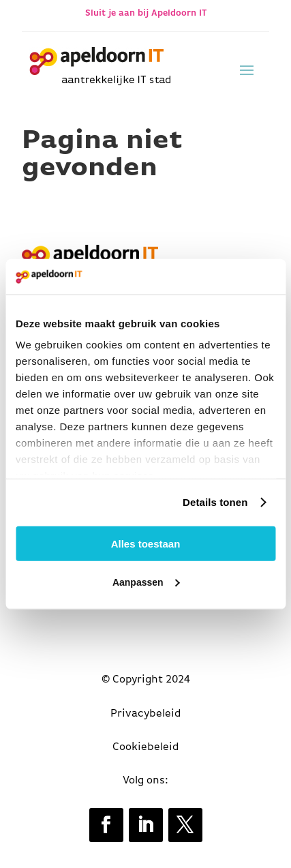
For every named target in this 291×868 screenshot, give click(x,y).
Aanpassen (146, 582)
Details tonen (215, 502)
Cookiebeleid (146, 747)
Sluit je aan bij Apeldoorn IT (146, 13)
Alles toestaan (146, 544)
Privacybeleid (146, 714)
